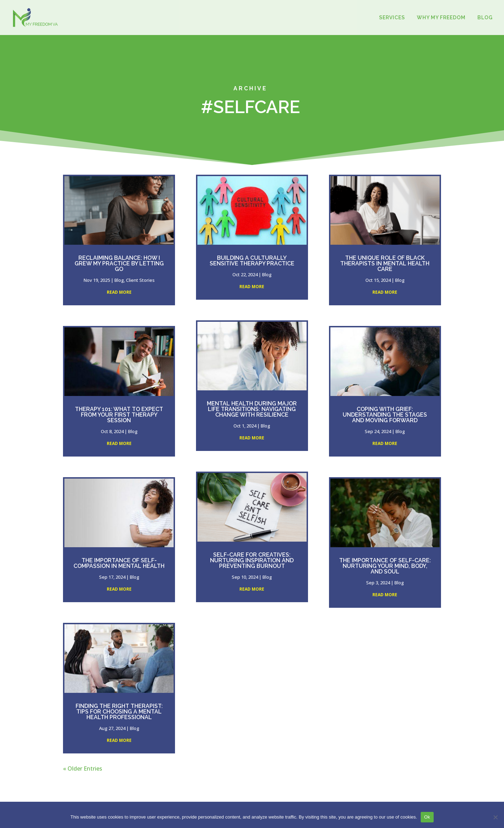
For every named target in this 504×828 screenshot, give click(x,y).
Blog (119, 280)
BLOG (485, 18)
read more (119, 292)
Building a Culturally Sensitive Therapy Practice (252, 261)
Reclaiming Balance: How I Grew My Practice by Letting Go (119, 263)
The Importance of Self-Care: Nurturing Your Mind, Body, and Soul (385, 566)
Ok (427, 817)
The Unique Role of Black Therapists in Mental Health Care (385, 263)
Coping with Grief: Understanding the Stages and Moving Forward (385, 415)
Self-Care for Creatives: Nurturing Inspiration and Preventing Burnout (252, 560)
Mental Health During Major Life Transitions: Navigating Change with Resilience (252, 409)
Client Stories (140, 280)
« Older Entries (83, 768)
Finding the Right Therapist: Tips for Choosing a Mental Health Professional (119, 712)
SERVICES (392, 18)
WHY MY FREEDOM (441, 18)
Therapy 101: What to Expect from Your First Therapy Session (119, 415)
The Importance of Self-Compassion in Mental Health (119, 563)
